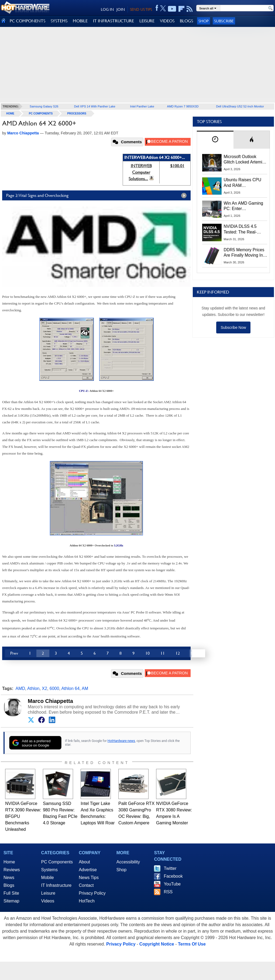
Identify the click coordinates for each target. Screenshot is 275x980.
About (84, 862)
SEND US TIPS (141, 9)
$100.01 (177, 166)
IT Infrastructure (56, 885)
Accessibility (128, 862)
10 (147, 653)
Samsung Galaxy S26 (44, 106)
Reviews (12, 870)
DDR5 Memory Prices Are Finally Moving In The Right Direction (244, 253)
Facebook (173, 876)
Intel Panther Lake (142, 106)
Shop (204, 21)
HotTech (87, 901)
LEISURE (147, 21)
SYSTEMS (59, 21)
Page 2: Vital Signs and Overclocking (98, 196)
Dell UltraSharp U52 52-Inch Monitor (240, 106)
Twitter (170, 868)
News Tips (89, 878)
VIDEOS (167, 21)
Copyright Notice (157, 944)
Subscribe (224, 21)
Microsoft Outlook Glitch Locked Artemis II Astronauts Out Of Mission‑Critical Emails (245, 160)
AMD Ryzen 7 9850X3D (183, 106)
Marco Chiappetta (50, 701)
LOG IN (107, 9)
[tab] (215, 140)
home (10, 114)
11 (163, 653)
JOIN (121, 9)
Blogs (9, 885)
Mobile (48, 878)
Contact (86, 885)
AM (85, 688)
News (9, 878)
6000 (54, 688)
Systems (49, 870)
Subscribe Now (233, 327)
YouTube (172, 884)
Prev (14, 653)
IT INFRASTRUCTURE (114, 21)
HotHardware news (121, 741)
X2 (44, 688)
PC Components (41, 114)
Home (9, 862)
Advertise (88, 870)
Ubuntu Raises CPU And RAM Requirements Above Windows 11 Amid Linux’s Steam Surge (243, 183)
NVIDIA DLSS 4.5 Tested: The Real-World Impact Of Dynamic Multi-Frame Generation (244, 229)
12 (178, 653)
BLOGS (186, 21)
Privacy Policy (92, 893)
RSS (168, 892)
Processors (77, 114)
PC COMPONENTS (27, 21)
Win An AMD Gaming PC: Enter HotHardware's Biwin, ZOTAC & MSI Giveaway (244, 206)
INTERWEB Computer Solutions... (140, 172)
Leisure (48, 893)
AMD (20, 688)
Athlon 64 (70, 688)
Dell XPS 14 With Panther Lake (95, 106)
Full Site (11, 893)
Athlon (33, 688)
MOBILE (80, 21)
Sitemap (11, 901)
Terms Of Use (192, 944)
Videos (48, 901)
